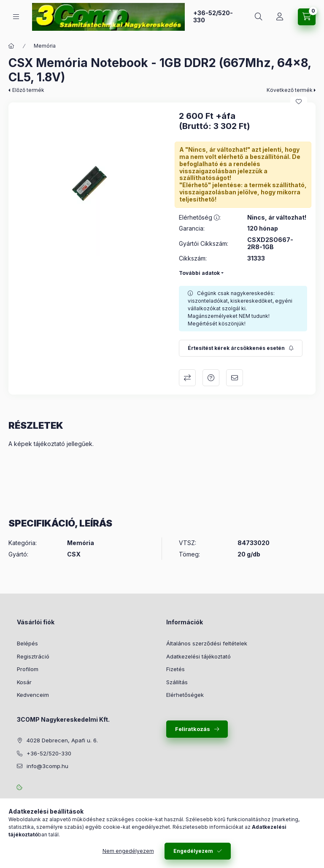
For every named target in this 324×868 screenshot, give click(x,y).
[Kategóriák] (16, 17)
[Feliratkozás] (241, 348)
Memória (45, 46)
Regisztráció (33, 656)
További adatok (199, 273)
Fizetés (175, 669)
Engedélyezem (193, 851)
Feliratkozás (193, 729)
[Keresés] (259, 17)
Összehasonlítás (187, 378)
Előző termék (28, 90)
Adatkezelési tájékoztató (198, 656)
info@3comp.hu (47, 766)
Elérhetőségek (185, 695)
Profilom (28, 669)
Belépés (27, 643)
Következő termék (290, 90)
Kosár (24, 682)
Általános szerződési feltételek (207, 643)
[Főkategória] (11, 46)
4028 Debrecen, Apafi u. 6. (62, 740)
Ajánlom (235, 378)
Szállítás (177, 682)
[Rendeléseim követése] (280, 17)
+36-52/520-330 (213, 16)
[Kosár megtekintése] (307, 17)
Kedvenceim (33, 695)
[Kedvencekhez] (299, 102)
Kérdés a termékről (211, 378)
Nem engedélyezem (128, 851)
